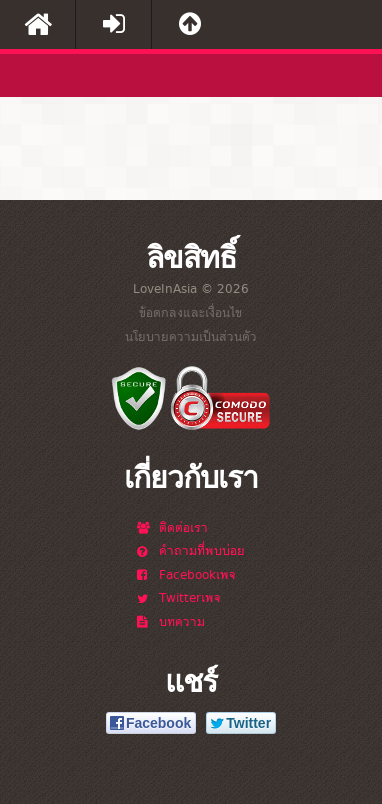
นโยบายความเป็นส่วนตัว (191, 336)
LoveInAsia (75, 80)
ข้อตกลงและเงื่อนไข (190, 312)
